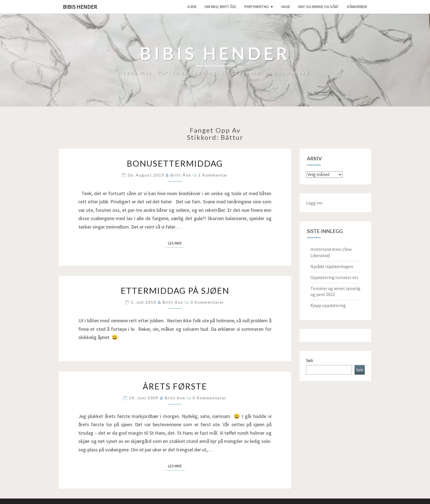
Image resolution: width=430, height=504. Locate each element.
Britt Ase (173, 302)
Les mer (176, 243)
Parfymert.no (257, 7)
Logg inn (314, 203)
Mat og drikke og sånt (319, 7)
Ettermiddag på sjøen (175, 291)
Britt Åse (181, 175)
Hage (286, 7)
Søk (309, 360)
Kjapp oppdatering (328, 305)
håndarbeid (357, 7)
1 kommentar (213, 175)
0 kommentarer (207, 302)
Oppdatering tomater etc (334, 277)
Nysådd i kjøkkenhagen (332, 266)
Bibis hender (80, 7)
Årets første (175, 386)
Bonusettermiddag (175, 163)
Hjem (192, 7)
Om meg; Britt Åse (220, 7)
